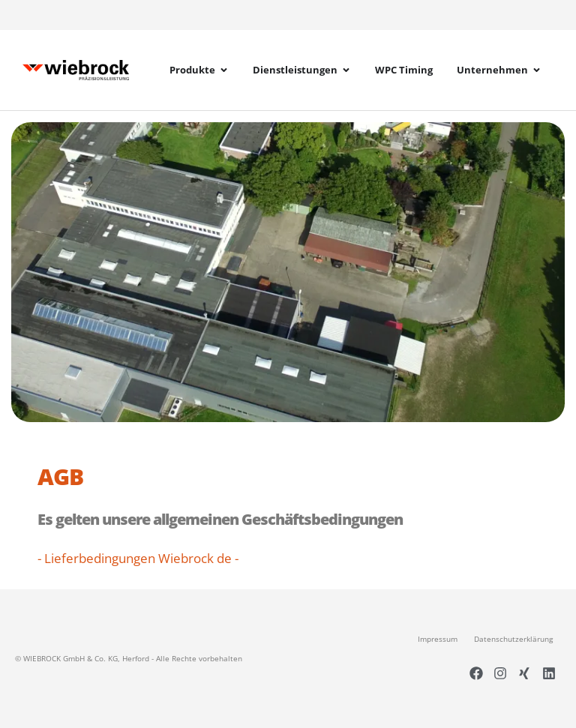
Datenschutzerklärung (513, 639)
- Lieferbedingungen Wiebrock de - (138, 558)
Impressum (438, 639)
